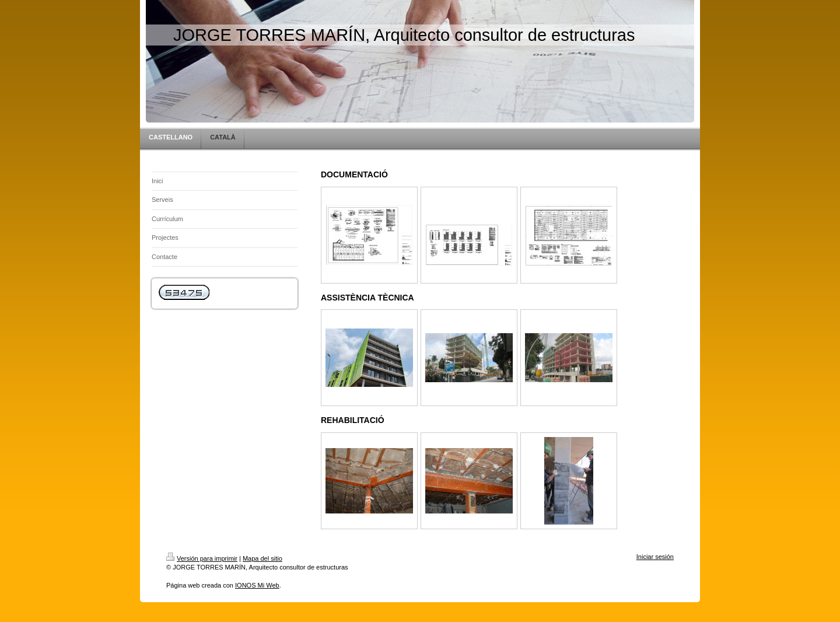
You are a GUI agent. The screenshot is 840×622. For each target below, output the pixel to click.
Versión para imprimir (202, 558)
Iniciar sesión (655, 557)
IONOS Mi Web (257, 585)
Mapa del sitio (262, 558)
